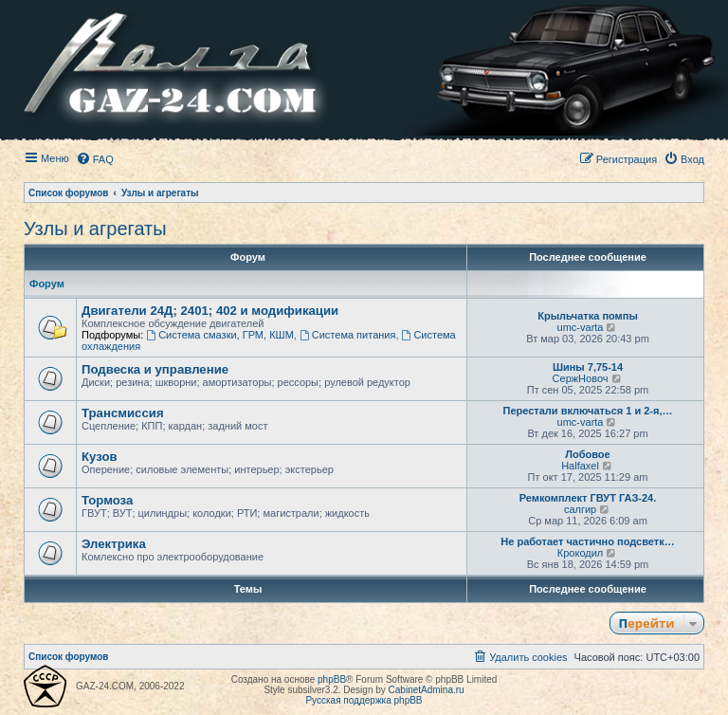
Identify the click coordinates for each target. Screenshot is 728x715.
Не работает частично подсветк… (587, 541)
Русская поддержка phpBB (364, 700)
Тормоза (107, 500)
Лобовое (587, 454)
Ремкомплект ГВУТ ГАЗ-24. (588, 498)
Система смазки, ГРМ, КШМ (219, 335)
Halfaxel (580, 466)
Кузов (100, 457)
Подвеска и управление (155, 369)
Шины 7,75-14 (588, 367)
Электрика (114, 544)
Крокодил (580, 553)
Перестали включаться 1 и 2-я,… (587, 411)
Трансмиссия (123, 413)
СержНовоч (581, 378)
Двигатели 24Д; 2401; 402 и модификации (210, 311)
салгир (580, 509)
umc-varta (581, 327)
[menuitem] (95, 159)
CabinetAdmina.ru (427, 690)
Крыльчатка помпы (588, 316)
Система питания (348, 335)
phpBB (332, 679)
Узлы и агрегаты (95, 229)
